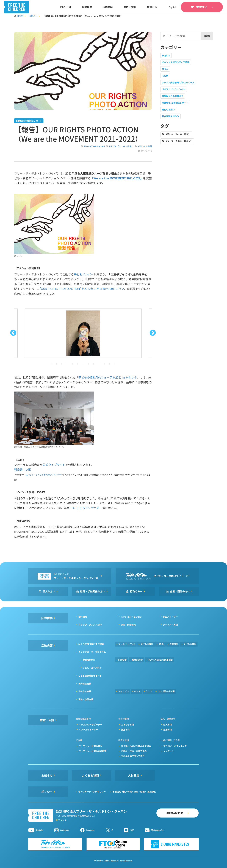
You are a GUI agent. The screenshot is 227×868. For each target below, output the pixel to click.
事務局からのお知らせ (173, 96)
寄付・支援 (130, 7)
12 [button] (110, 364)
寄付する (202, 7)
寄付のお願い (168, 109)
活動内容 (108, 7)
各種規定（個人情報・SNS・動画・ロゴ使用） (135, 791)
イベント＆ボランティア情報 (176, 62)
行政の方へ (136, 591)
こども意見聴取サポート (90, 676)
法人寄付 (168, 724)
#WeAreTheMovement (95, 146)
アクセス (62, 820)
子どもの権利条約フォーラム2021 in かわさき (108, 377)
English (166, 55)
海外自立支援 (85, 691)
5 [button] (72, 364)
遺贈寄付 (168, 729)
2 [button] (56, 364)
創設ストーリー (170, 617)
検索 (207, 36)
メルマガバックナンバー (174, 89)
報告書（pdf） (23, 469)
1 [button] (51, 364)
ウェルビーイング (127, 644)
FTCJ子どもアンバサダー (86, 508)
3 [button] (62, 364)
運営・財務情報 (128, 625)
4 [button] (67, 364)
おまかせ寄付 (128, 724)
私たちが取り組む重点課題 (91, 644)
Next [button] (153, 333)
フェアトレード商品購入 (90, 746)
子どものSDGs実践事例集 (160, 660)
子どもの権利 (147, 644)
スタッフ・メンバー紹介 (90, 625)
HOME (19, 16)
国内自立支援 (85, 683)
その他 (165, 76)
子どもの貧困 (190, 644)
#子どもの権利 (145, 146)
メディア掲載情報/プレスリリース (178, 82)
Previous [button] (13, 333)
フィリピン (123, 691)
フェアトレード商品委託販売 (93, 751)
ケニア (149, 691)
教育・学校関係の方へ (93, 591)
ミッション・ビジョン (131, 617)
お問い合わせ (175, 813)
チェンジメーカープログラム (92, 652)
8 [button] (88, 364)
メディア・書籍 (170, 625)
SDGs (161, 644)
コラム (165, 69)
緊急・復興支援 (86, 699)
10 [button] (99, 364)
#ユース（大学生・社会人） (179, 141)
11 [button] (104, 364)
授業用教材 (137, 660)
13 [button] (115, 364)
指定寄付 (125, 729)
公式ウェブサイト (54, 465)
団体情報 (83, 617)
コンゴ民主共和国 (166, 691)
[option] (83, 333)
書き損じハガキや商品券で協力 (136, 746)
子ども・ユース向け (92, 668)
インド (137, 691)
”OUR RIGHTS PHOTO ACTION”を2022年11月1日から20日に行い (82, 289)
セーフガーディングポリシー (92, 791)
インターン (169, 751)
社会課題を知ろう (170, 116)
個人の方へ (49, 591)
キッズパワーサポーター (90, 724)
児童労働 (174, 644)
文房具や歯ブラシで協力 (133, 756)
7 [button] (83, 364)
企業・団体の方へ (180, 591)
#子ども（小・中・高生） (121, 146)
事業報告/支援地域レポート (175, 103)
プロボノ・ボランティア (175, 746)
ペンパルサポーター (88, 729)
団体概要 (87, 7)
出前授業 (122, 660)
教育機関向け (89, 660)
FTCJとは (66, 7)
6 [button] (78, 364)
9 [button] (94, 364)
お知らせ (152, 7)
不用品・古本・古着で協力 (134, 751)
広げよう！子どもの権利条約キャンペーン (44, 475)
